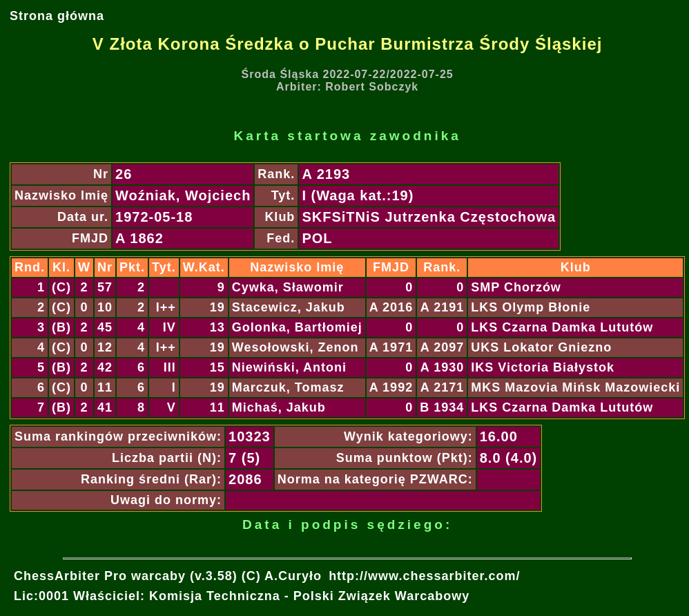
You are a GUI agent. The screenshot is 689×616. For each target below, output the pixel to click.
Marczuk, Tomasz (288, 387)
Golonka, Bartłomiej (297, 327)
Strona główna (57, 16)
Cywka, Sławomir (288, 287)
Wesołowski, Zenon (295, 347)
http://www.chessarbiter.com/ (424, 576)
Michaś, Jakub (279, 407)
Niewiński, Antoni (289, 367)
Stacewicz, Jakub (289, 307)
